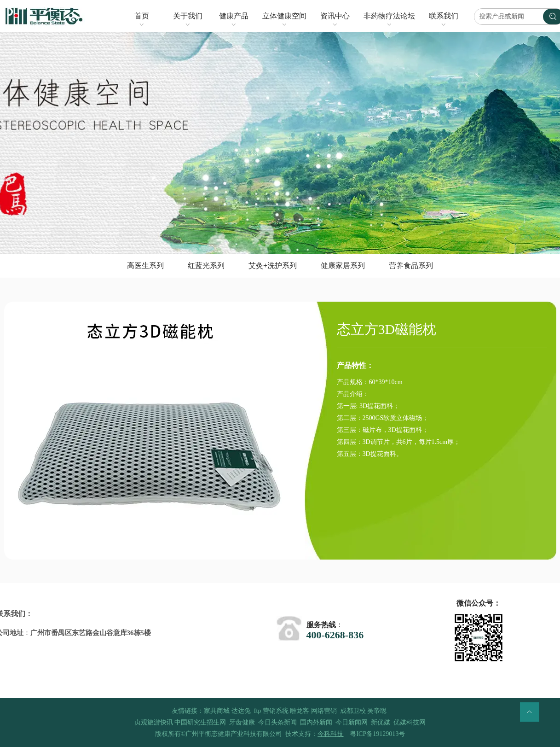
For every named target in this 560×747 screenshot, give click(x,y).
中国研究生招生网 (200, 722)
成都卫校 (353, 711)
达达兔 (241, 711)
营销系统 (276, 711)
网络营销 (324, 711)
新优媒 (381, 722)
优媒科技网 (410, 722)
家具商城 (217, 711)
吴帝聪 (377, 711)
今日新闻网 (352, 722)
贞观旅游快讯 (154, 722)
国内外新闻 (316, 722)
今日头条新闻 (277, 722)
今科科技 (330, 734)
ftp (258, 711)
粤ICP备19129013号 (377, 734)
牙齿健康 (242, 722)
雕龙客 (300, 711)
